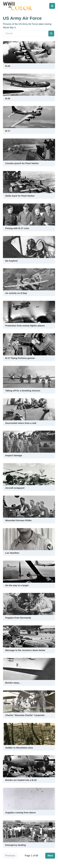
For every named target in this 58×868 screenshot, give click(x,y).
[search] (51, 34)
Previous (10, 856)
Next (50, 856)
